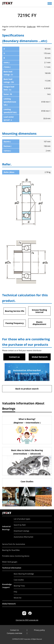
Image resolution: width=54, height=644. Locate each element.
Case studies (19, 580)
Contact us (14, 357)
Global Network (40, 357)
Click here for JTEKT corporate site (27, 620)
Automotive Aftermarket (23, 537)
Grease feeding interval (39, 311)
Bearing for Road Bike (11, 550)
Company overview (15, 633)
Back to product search (27, 389)
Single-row (31, 27)
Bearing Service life (15, 311)
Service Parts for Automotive (14, 544)
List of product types (22, 519)
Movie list (17, 598)
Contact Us (14, 630)
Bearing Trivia (19, 586)
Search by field (20, 525)
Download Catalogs (21, 531)
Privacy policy (39, 630)
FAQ (15, 592)
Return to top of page (49, 510)
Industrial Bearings (6, 528)
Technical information (12, 568)
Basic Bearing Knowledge (24, 574)
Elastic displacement (39, 323)
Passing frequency (15, 323)
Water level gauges (10, 562)
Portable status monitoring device (16, 556)
